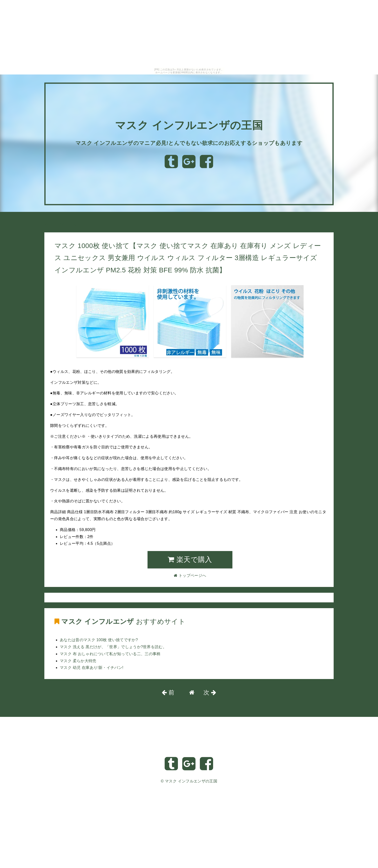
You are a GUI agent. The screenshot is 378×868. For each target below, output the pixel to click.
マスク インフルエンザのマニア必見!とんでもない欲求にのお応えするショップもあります (189, 143)
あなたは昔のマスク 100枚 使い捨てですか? (99, 640)
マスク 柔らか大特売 (78, 661)
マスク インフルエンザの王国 (189, 122)
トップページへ (61, 225)
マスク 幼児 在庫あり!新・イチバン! (92, 668)
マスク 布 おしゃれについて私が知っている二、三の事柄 (110, 654)
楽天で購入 (190, 559)
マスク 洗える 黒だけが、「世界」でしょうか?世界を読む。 (113, 647)
